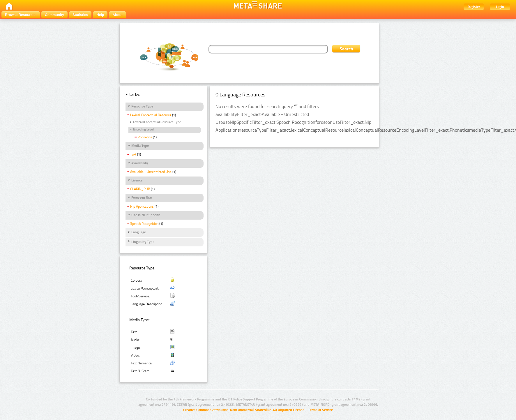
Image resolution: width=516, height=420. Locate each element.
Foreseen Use (142, 197)
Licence (137, 180)
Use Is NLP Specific (146, 215)
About (117, 15)
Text (133, 154)
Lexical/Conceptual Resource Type (157, 122)
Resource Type (142, 106)
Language (139, 232)
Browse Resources (21, 15)
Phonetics (145, 137)
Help (100, 15)
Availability (140, 163)
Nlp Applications (142, 207)
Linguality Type (143, 242)
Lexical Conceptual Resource (151, 115)
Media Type (140, 146)
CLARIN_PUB (140, 189)
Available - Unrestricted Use (151, 172)
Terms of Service (320, 410)
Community (54, 15)
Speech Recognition (144, 224)
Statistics (80, 15)
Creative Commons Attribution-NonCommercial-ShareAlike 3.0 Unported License (244, 410)
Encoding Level (143, 129)
